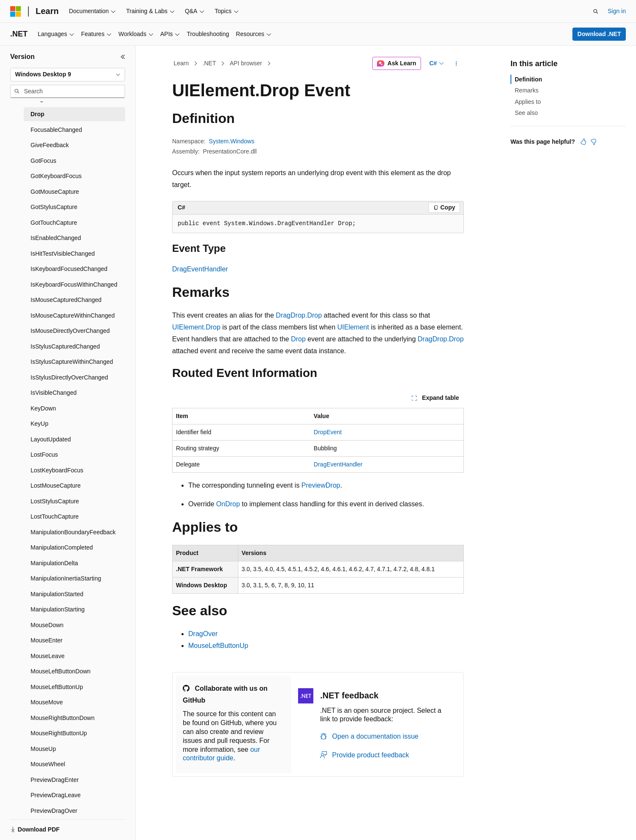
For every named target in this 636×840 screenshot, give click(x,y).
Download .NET (599, 34)
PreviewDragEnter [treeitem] (55, 780)
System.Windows (232, 141)
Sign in (617, 11)
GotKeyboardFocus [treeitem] (56, 176)
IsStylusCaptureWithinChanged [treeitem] (72, 362)
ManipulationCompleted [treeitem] (62, 547)
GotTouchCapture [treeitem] (54, 223)
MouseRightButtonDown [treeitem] (63, 718)
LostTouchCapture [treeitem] (55, 516)
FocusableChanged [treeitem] (56, 130)
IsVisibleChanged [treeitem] (54, 393)
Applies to (528, 102)
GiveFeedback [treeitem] (50, 145)
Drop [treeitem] (38, 114)
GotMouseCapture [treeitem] (55, 192)
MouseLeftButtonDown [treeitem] (61, 671)
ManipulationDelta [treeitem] (54, 563)
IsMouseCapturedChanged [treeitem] (66, 300)
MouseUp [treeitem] (43, 749)
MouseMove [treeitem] (47, 702)
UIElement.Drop (196, 327)
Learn (181, 63)
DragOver (203, 634)
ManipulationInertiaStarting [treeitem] (66, 578)
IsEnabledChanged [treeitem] (56, 238)
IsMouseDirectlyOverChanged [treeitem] (70, 331)
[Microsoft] (16, 11)
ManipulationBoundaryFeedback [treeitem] (73, 532)
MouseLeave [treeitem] (47, 656)
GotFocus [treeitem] (43, 161)
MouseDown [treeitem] (47, 625)
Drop (298, 339)
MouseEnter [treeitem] (46, 640)
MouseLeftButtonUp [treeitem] (57, 687)
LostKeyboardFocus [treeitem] (57, 470)
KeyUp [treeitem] (39, 424)
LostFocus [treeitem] (44, 455)
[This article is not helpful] (594, 142)
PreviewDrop (321, 485)
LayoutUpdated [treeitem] (51, 439)
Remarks (527, 90)
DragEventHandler (200, 269)
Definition (529, 79)
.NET (209, 63)
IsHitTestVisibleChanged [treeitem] (63, 254)
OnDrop (228, 504)
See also (526, 113)
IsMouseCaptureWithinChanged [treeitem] (73, 315)
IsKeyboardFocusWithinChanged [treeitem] (74, 285)
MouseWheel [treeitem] (48, 764)
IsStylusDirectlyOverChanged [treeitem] (69, 377)
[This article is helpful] (583, 142)
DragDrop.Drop (299, 315)
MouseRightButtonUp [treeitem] (59, 733)
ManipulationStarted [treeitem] (57, 594)
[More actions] (456, 64)
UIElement (353, 327)
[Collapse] (123, 57)
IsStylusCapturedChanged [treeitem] (65, 346)
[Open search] (596, 11)
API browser (246, 63)
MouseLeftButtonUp (218, 646)
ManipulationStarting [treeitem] (58, 609)
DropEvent (328, 432)
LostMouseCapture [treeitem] (56, 486)
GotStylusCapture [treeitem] (54, 207)
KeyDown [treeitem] (43, 408)
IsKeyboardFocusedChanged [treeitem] (69, 269)
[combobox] (68, 75)
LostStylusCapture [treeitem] (55, 501)
